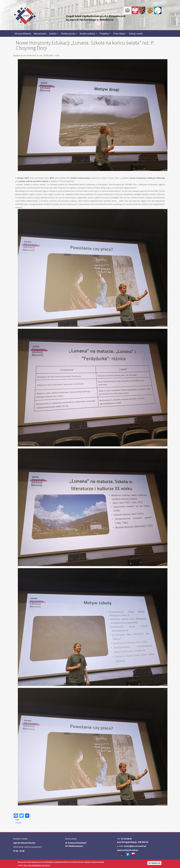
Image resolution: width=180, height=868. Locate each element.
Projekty (105, 33)
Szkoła (54, 33)
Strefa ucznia (69, 33)
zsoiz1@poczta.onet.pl (135, 846)
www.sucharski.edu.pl (128, 850)
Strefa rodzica (88, 33)
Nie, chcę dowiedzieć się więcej (37, 865)
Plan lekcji (120, 33)
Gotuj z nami (136, 33)
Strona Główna (23, 33)
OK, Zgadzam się (154, 863)
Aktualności (40, 33)
